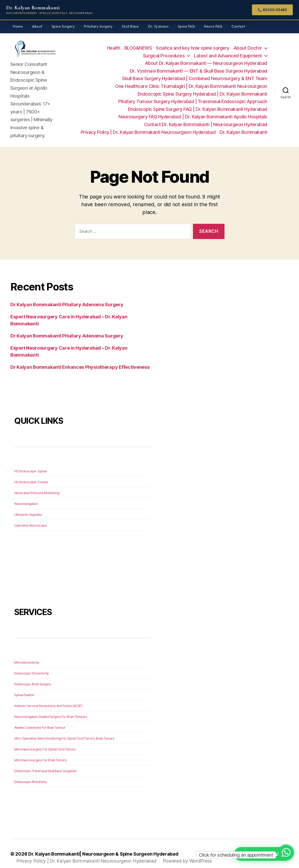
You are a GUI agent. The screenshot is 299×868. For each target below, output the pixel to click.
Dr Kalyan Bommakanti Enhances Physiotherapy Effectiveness (80, 360)
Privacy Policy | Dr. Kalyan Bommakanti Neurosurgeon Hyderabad (148, 128)
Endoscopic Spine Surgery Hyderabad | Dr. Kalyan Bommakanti (202, 90)
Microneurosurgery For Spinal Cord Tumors (45, 742)
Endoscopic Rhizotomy (31, 774)
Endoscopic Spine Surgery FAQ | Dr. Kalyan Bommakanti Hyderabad (198, 105)
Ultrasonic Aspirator (28, 507)
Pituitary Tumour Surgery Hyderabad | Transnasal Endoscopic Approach (193, 98)
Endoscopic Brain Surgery (33, 677)
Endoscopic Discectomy (32, 666)
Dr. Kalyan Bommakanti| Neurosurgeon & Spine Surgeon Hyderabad (104, 846)
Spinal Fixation (24, 688)
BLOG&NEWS (138, 44)
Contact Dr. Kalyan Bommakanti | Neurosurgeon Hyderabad (206, 121)
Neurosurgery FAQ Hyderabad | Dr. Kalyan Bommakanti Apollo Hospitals (193, 113)
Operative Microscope (30, 518)
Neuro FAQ (213, 26)
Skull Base (130, 26)
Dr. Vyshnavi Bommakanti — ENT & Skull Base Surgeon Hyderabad (199, 67)
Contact (238, 26)
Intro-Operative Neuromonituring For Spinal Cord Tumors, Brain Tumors (64, 731)
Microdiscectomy (27, 655)
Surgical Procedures (164, 52)
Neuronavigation (26, 496)
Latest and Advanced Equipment (228, 52)
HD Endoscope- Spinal (30, 464)
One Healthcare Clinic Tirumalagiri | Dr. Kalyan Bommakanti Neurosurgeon (191, 83)
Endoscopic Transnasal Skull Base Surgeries (45, 763)
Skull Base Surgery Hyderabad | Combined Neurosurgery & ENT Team (195, 75)
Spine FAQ (186, 26)
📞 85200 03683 (272, 10)
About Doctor (248, 44)
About (37, 26)
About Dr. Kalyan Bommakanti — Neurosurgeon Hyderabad (206, 60)
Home (18, 26)
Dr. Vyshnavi (158, 26)
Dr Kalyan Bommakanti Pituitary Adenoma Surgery (67, 297)
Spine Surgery (63, 26)
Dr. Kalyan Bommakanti (243, 128)
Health (114, 44)
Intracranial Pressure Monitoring (37, 485)
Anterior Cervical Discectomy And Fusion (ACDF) (48, 698)
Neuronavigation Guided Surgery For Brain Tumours (51, 709)
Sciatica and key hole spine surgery (193, 44)
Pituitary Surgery (98, 26)
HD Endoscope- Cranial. (31, 475)
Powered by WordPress (185, 853)
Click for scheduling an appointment (236, 855)
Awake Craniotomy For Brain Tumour (40, 720)
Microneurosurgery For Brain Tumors (40, 753)
